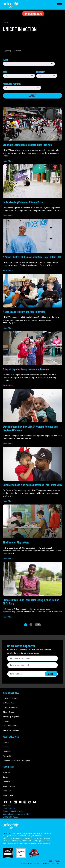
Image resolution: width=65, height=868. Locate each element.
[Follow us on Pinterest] (30, 802)
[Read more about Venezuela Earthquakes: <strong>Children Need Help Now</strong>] (32, 135)
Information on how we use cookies (16, 814)
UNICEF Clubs (8, 791)
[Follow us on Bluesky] (35, 802)
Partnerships (8, 756)
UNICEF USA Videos (10, 817)
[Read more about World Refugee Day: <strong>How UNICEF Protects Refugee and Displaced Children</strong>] (32, 417)
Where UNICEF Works (11, 730)
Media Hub (7, 805)
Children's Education (10, 698)
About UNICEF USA (11, 737)
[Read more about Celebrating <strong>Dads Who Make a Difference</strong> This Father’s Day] (32, 475)
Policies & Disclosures (30, 864)
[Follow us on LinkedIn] (15, 802)
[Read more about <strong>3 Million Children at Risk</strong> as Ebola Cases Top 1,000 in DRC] (32, 245)
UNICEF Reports (9, 808)
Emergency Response (11, 717)
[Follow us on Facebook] (6, 802)
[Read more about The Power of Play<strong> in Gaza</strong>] (32, 532)
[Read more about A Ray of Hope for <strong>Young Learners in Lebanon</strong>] (32, 359)
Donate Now (33, 14)
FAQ (59, 864)
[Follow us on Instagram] (25, 802)
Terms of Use (48, 864)
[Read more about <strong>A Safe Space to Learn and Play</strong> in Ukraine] (32, 302)
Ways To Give (8, 795)
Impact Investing (9, 786)
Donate (6, 777)
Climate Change (9, 712)
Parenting (6, 721)
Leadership (7, 751)
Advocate (6, 772)
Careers (6, 742)
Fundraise (7, 782)
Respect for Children (10, 726)
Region (6, 60)
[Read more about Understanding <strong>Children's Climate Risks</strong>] (32, 191)
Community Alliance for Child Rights (16, 761)
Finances (6, 747)
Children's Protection (11, 707)
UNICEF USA (11, 5)
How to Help (9, 767)
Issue (5, 72)
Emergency (41, 72)
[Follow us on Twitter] (11, 802)
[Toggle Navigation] (59, 5)
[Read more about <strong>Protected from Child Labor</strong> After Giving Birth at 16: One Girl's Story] (32, 590)
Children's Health (9, 703)
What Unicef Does (11, 693)
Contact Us (7, 833)
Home (6, 22)
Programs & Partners (12, 84)
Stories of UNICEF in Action (13, 811)
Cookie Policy (55, 861)
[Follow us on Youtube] (20, 802)
